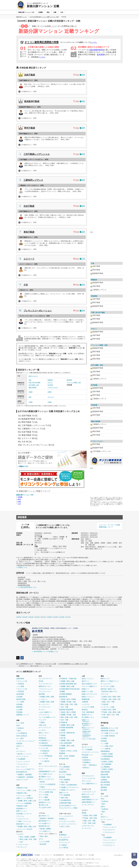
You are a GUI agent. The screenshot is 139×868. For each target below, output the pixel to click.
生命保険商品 (105, 759)
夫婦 (30, 397)
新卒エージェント (88, 728)
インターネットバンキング (25, 741)
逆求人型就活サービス (89, 684)
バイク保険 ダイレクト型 (109, 733)
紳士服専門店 (64, 840)
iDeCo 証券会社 (22, 736)
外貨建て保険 (105, 777)
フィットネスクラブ (66, 816)
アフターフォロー (53, 387)
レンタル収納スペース (48, 717)
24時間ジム (63, 819)
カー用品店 (63, 845)
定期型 (111, 754)
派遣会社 (85, 710)
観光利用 (43, 844)
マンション (22, 790)
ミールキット (43, 699)
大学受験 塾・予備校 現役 (68, 679)
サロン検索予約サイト (89, 784)
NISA (18, 725)
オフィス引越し (44, 795)
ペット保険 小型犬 (107, 746)
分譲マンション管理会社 (25, 798)
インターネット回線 (108, 707)
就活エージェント (88, 679)
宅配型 (42, 722)
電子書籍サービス (45, 777)
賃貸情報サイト (22, 809)
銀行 (19, 731)
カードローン (21, 751)
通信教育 (62, 748)
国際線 (49, 829)
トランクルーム (44, 715)
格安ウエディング (88, 794)
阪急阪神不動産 (32, 101)
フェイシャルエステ (89, 778)
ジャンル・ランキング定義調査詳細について (109, 526)
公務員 (63, 790)
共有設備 (94, 405)
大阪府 (31, 392)
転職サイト (86, 689)
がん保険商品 (105, 767)
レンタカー (42, 730)
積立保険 (104, 790)
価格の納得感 (32, 387)
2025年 (19, 617)
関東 (95, 815)
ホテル (41, 839)
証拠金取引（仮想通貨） (26, 777)
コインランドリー (45, 691)
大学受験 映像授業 (65, 694)
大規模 (50, 402)
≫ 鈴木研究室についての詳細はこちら (45, 651)
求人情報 (91, 855)
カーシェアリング (45, 728)
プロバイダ (104, 694)
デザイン (50, 382)
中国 (119, 699)
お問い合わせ (69, 855)
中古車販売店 (43, 743)
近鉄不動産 (30, 75)
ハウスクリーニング (46, 689)
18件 (82, 75)
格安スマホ (113, 691)
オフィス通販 (43, 797)
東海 (19, 499)
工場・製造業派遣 (88, 712)
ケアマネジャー (74, 787)
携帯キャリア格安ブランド (110, 681)
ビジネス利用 (45, 842)
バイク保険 (20, 686)
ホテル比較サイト (45, 823)
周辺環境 (69, 380)
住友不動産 (29, 206)
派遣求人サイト (87, 715)
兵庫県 (50, 392)
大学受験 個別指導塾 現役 (68, 684)
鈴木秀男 (101, 55)
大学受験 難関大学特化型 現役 (69, 689)
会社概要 (37, 855)
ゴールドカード (23, 764)
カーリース (42, 735)
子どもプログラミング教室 (68, 808)
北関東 (27, 837)
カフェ (41, 769)
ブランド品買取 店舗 (46, 792)
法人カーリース (87, 747)
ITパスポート (71, 790)
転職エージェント (88, 697)
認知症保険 (104, 774)
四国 (104, 702)
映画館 (84, 813)
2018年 (62, 617)
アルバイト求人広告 (89, 739)
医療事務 (67, 780)
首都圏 (20, 497)
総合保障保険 (105, 782)
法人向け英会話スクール (67, 805)
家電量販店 (63, 835)
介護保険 (104, 780)
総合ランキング (33, 376)
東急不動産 (29, 232)
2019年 (56, 617)
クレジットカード (22, 756)
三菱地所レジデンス (33, 180)
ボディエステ (86, 781)
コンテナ (43, 720)
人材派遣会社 (86, 736)
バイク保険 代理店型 (108, 736)
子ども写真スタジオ (46, 774)
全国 (94, 823)
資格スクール (64, 793)
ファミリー (51, 397)
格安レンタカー (44, 733)
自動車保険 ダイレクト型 (109, 728)
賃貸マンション (22, 811)
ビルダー (21, 834)
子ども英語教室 (64, 767)
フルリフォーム (23, 819)
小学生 (75, 751)
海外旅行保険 (21, 699)
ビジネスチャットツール (90, 752)
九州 (19, 504)
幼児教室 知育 (64, 759)
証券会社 (21, 728)
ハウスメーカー (23, 844)
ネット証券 (20, 723)
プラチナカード (109, 832)
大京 (26, 285)
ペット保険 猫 (105, 749)
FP (62, 780)
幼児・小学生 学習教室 (67, 756)
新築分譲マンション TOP (25, 495)
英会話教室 (63, 772)
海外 (46, 836)
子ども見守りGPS (45, 808)
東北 (21, 837)
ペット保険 (20, 702)
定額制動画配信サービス (47, 771)
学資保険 (19, 712)
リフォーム (20, 816)
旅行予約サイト (44, 816)
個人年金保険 (105, 785)
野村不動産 (30, 128)
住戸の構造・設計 (34, 385)
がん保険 (19, 710)
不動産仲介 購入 (22, 793)
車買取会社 (42, 738)
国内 (42, 836)
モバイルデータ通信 (108, 686)
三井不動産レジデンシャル (37, 154)
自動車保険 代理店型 (108, 731)
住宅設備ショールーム (24, 814)
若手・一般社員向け (90, 765)
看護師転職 (86, 699)
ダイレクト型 (22, 681)
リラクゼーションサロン (67, 821)
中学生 (69, 751)
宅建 (62, 782)
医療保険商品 (105, 751)
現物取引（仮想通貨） (25, 774)
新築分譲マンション (23, 824)
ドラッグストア (64, 837)
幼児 (62, 769)
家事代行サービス (45, 686)
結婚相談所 (86, 797)
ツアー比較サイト (45, 831)
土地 (35, 790)
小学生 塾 (62, 738)
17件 (82, 259)
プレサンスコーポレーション (38, 311)
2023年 (31, 617)
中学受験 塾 (63, 722)
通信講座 (62, 777)
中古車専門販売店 (46, 746)
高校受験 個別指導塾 (66, 710)
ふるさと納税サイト (46, 712)
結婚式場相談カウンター (90, 800)
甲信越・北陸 (71, 702)
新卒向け (86, 768)
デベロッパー (22, 847)
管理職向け (87, 762)
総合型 (42, 782)
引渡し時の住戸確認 (34, 382)
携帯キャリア (105, 679)
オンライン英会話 (65, 774)
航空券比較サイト (45, 821)
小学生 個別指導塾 (65, 743)
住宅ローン (20, 746)
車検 (40, 764)
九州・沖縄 (64, 707)
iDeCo (103, 807)
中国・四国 (33, 839)
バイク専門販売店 (46, 756)
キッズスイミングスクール (68, 824)
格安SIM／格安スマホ (108, 689)
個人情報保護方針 (59, 855)
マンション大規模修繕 (24, 803)
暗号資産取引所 (22, 772)
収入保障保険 (107, 764)
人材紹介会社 (86, 732)
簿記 (67, 782)
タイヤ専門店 (64, 848)
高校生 (63, 751)
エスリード (29, 259)
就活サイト (86, 681)
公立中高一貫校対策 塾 (67, 733)
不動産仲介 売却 (22, 788)
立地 (30, 380)
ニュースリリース (47, 855)
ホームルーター (106, 684)
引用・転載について (81, 855)
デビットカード (22, 767)
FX (17, 749)
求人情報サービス (88, 717)
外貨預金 (19, 743)
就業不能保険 (105, 772)
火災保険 (19, 697)
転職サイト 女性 (87, 691)
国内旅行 (43, 818)
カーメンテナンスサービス (48, 766)
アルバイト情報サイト (89, 686)
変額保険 (104, 787)
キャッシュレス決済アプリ (25, 769)
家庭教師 (62, 753)
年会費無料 (22, 759)
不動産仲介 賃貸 (22, 806)
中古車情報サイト (45, 740)
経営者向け (87, 760)
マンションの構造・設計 (74, 382)
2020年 (50, 617)
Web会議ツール (87, 755)
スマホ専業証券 (22, 733)
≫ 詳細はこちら (22, 567)
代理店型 (21, 684)
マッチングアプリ (88, 805)
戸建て (29, 790)
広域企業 (105, 704)
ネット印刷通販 (87, 750)
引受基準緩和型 (108, 756)
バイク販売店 (43, 753)
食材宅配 (42, 694)
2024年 (25, 617)
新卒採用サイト (87, 724)
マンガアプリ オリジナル (47, 790)
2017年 (68, 617)
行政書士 (64, 787)
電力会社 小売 (43, 805)
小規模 (31, 402)
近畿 (19, 502)
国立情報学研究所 (97, 50)
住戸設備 (50, 385)
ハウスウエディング (89, 792)
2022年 (37, 617)
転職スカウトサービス (89, 694)
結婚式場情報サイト (89, 802)
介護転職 (85, 702)
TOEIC (63, 785)
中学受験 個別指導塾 (66, 728)
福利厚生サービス (45, 802)
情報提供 (50, 380)
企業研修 (85, 757)
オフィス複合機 (44, 800)
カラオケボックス (88, 826)
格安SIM (105, 691)
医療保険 (19, 707)
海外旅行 (51, 818)
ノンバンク (28, 754)
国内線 (42, 829)
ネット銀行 (20, 738)
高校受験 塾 (63, 697)
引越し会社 (42, 725)
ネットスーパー (44, 704)
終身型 (104, 754)
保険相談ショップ (22, 715)
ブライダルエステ (88, 776)
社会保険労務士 (72, 785)
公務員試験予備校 (65, 803)
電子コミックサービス (46, 779)
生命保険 (19, 704)
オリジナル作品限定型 (48, 784)
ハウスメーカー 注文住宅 (24, 829)
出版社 (42, 787)
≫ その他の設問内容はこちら (26, 587)
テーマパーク (86, 828)
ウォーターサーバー (46, 679)
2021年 (43, 617)
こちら (94, 42)
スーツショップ (64, 842)
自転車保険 (20, 694)
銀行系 (20, 754)
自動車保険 (20, 679)
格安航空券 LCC (44, 826)
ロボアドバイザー (22, 780)
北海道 (63, 699)
